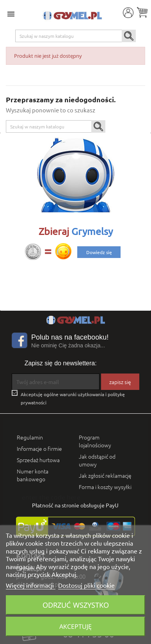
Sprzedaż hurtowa (38, 460)
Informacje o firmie (39, 448)
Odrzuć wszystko (76, 605)
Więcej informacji (31, 585)
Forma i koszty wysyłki (105, 487)
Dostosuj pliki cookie (86, 585)
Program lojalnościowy (95, 441)
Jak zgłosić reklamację (105, 475)
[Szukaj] (76, 36)
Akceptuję (75, 626)
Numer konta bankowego (33, 475)
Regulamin (30, 437)
